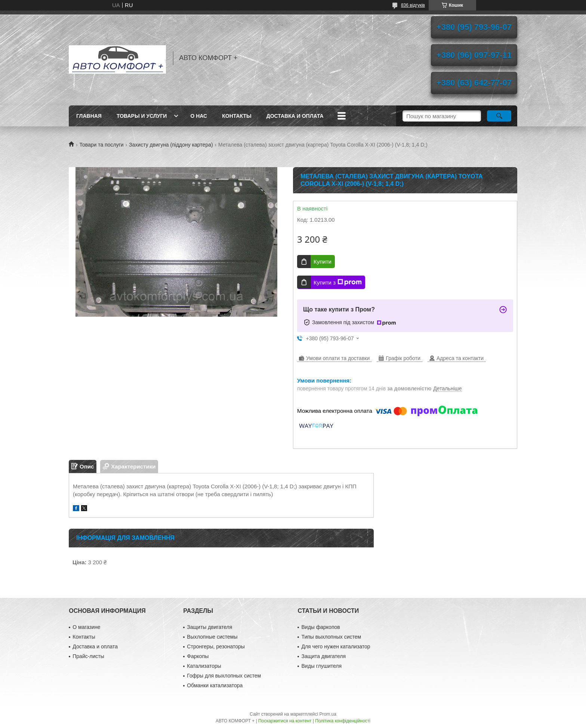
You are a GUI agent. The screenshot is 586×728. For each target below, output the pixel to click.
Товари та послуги (101, 145)
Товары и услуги (142, 116)
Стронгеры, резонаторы (216, 646)
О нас (199, 116)
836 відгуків (413, 5)
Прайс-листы (88, 656)
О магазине (86, 627)
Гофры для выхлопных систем (224, 676)
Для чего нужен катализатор (336, 646)
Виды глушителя (321, 666)
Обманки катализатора (215, 685)
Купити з (338, 282)
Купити (323, 262)
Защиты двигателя (209, 627)
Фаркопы (198, 656)
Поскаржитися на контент (285, 721)
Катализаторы (204, 666)
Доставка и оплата (295, 116)
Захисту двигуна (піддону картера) (171, 145)
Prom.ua (328, 714)
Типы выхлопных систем (331, 637)
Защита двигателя (323, 656)
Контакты (237, 116)
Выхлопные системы (212, 637)
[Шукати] (499, 116)
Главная (89, 116)
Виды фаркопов (320, 627)
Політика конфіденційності (343, 721)
